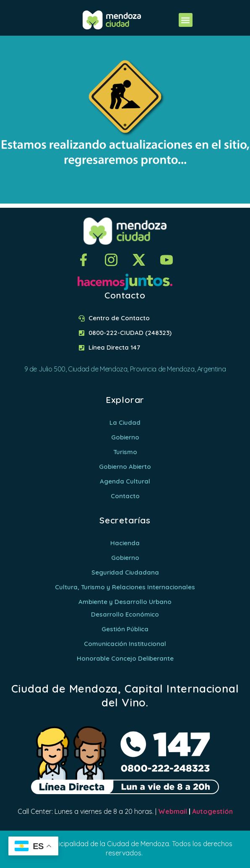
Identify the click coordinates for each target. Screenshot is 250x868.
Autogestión (212, 811)
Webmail (173, 811)
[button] (186, 20)
